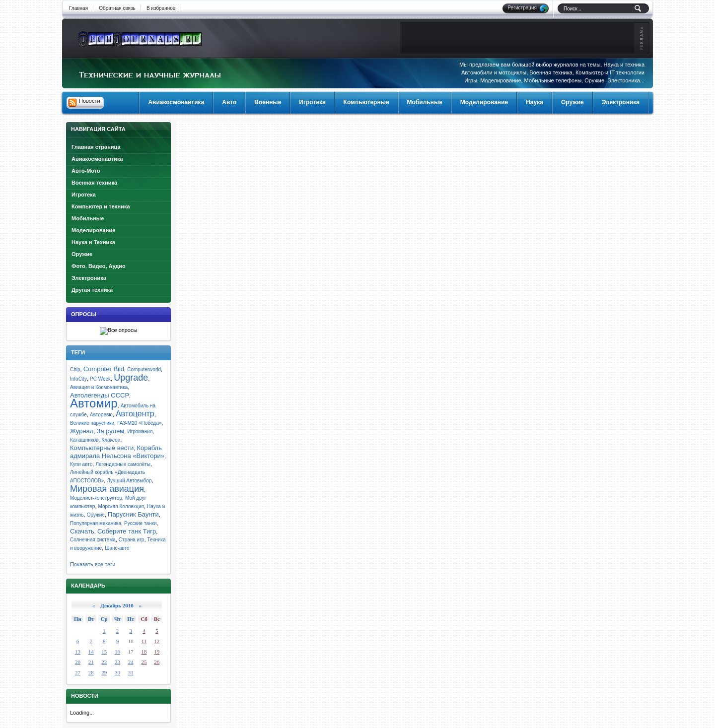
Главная (78, 8)
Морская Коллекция (121, 506)
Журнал (82, 431)
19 (157, 652)
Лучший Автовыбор (129, 481)
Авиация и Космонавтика (99, 387)
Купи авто (81, 464)
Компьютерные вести (102, 448)
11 (144, 641)
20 (78, 662)
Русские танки (140, 523)
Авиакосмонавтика (97, 159)
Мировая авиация (107, 489)
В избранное (161, 8)
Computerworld (144, 369)
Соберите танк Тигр (127, 531)
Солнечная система (93, 540)
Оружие (82, 254)
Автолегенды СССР (100, 395)
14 (91, 652)
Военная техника (94, 183)
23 (117, 662)
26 (157, 662)
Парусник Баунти (133, 514)
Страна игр (132, 540)
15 (104, 652)
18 (144, 652)
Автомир (94, 403)
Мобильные (88, 218)
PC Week (100, 379)
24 (131, 662)
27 (78, 672)
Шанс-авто (117, 548)
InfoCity (78, 379)
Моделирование (93, 230)
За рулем (111, 431)
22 (104, 662)
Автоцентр (135, 414)
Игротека (84, 195)
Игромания (140, 431)
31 (131, 672)
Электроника (89, 278)
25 (144, 662)
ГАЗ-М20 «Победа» (139, 423)
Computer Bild (104, 369)
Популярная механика (96, 523)
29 (104, 672)
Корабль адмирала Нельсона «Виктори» (117, 452)
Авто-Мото (86, 171)
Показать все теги (93, 564)
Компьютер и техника (101, 206)
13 (78, 652)
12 (157, 641)
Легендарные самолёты (123, 464)
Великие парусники (92, 423)
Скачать (82, 531)
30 (117, 672)
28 (91, 672)
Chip (75, 369)
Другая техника (92, 290)
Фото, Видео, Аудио (99, 266)
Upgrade (131, 378)
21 (91, 662)
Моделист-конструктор (96, 498)
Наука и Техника (93, 242)
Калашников (84, 440)
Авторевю (101, 415)
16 (117, 652)
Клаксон (111, 440)
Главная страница (96, 147)
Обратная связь (117, 8)
